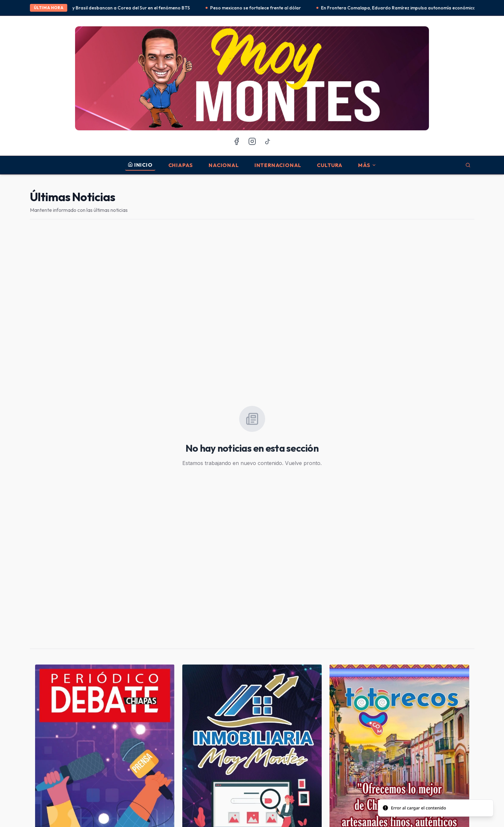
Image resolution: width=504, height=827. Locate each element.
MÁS (367, 165)
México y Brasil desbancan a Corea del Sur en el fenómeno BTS (128, 8)
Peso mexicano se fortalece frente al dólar (260, 8)
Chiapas (181, 165)
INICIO (140, 165)
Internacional (278, 165)
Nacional (224, 165)
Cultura (330, 165)
